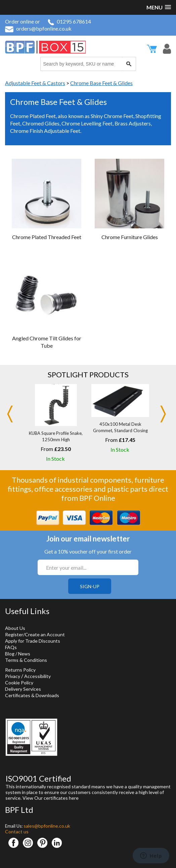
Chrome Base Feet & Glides (101, 83)
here (74, 798)
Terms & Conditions (26, 660)
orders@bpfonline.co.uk (38, 28)
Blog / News (18, 654)
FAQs (11, 647)
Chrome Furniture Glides (130, 237)
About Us (15, 628)
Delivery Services (23, 689)
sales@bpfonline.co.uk (47, 826)
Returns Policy (20, 670)
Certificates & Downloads (32, 695)
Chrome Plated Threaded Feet (47, 237)
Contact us (17, 832)
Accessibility (37, 676)
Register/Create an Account (35, 634)
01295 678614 (69, 21)
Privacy (13, 676)
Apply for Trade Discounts (33, 641)
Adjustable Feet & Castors (35, 83)
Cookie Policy (19, 683)
